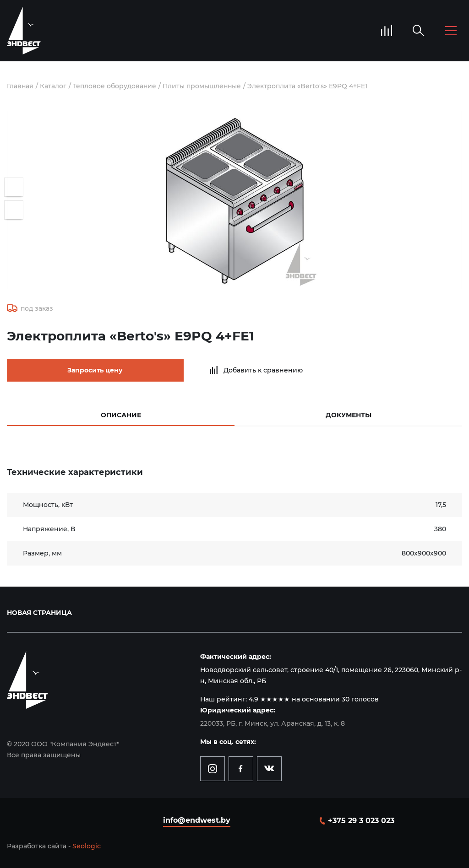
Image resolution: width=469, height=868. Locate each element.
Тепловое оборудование (115, 86)
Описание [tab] (121, 415)
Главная (20, 86)
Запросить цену (87, 370)
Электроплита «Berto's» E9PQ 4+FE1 (310, 86)
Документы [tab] (349, 415)
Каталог (54, 86)
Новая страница (39, 612)
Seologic (87, 846)
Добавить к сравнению (248, 370)
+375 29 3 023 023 (361, 820)
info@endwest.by (197, 820)
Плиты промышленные (203, 86)
